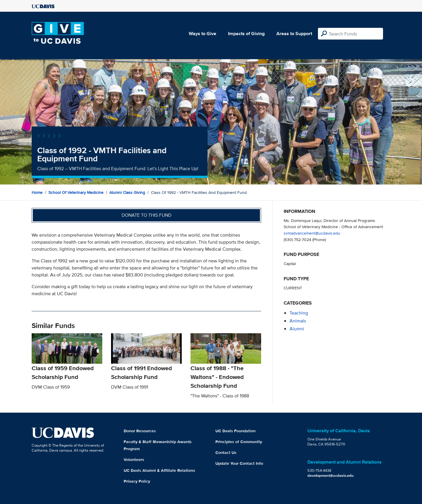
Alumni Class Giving (127, 192)
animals (298, 321)
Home (37, 192)
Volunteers (134, 459)
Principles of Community (239, 442)
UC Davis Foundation (235, 431)
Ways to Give (203, 34)
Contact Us (226, 452)
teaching (299, 313)
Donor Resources (140, 431)
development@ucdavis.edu (331, 475)
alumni (297, 329)
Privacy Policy (137, 481)
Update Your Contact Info (239, 463)
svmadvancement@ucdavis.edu (312, 233)
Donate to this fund (147, 215)
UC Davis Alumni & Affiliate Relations (159, 470)
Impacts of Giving (246, 34)
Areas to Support (294, 34)
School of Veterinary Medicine (76, 192)
